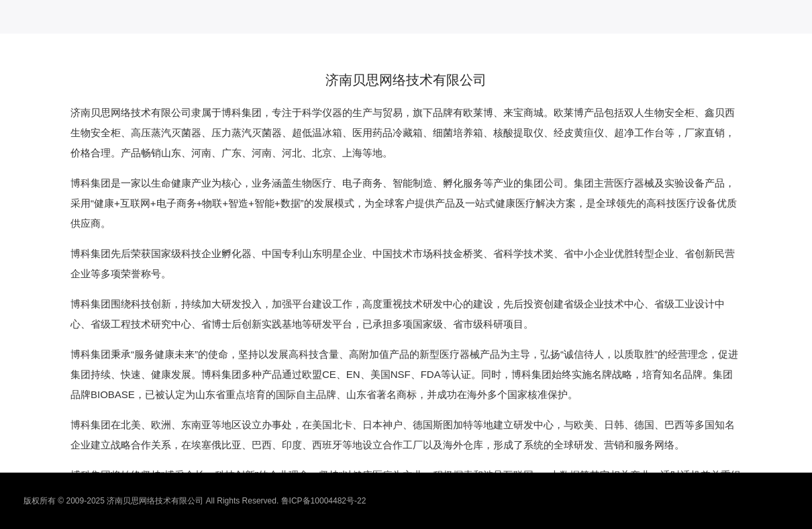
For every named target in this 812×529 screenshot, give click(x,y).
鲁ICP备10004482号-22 (324, 501)
